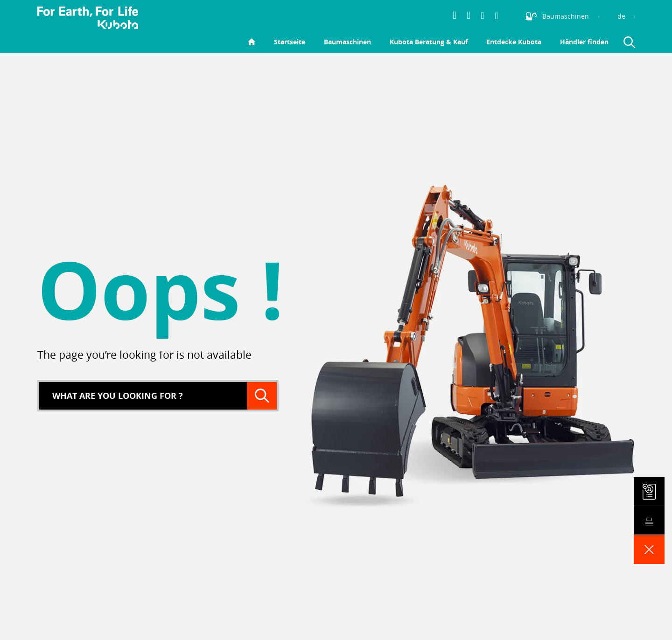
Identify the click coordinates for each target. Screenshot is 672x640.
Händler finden (584, 42)
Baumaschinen (347, 42)
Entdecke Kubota (514, 42)
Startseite (290, 42)
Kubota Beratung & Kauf (429, 42)
